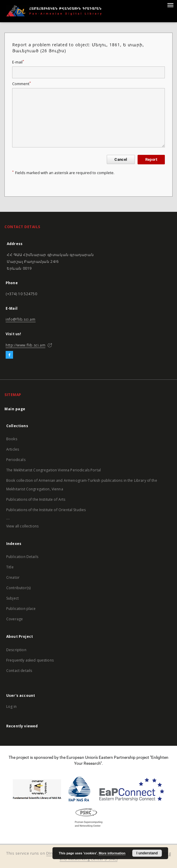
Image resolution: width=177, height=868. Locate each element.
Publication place (21, 609)
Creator (13, 577)
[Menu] (170, 5)
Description (16, 650)
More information (112, 853)
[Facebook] (9, 355)
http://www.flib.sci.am (25, 345)
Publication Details (22, 557)
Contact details (19, 671)
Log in (11, 706)
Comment (21, 84)
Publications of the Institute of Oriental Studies (46, 510)
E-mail (18, 62)
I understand (147, 853)
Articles (13, 449)
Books (12, 439)
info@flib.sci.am (21, 319)
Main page (15, 409)
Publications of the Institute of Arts (36, 499)
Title (10, 567)
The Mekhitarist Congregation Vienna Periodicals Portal (54, 470)
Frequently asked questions (30, 660)
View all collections (22, 526)
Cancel (121, 159)
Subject (12, 598)
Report (151, 159)
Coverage (15, 619)
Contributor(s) (18, 588)
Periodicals (16, 460)
